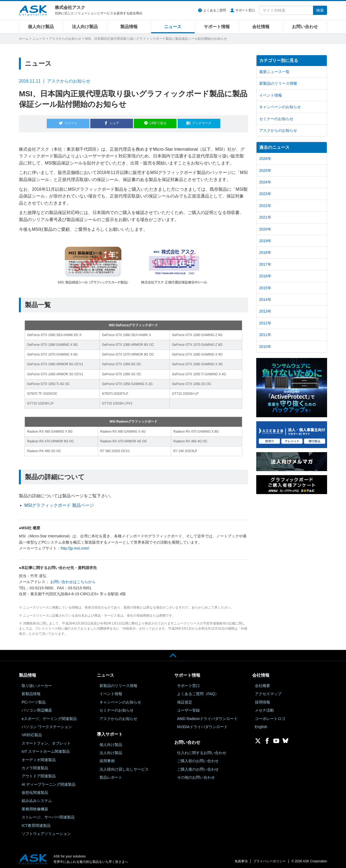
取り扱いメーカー (37, 683)
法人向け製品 (85, 27)
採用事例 (107, 759)
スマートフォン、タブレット (46, 741)
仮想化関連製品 (35, 790)
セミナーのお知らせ (276, 119)
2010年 (265, 347)
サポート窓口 (245, 10)
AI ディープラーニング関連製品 (49, 782)
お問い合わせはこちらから (73, 580)
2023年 (265, 194)
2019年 (265, 241)
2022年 (265, 206)
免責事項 (241, 859)
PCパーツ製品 (34, 700)
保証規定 (185, 700)
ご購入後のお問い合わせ (198, 767)
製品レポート (111, 775)
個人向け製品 (41, 27)
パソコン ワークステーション (47, 724)
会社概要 (262, 683)
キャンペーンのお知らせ (280, 107)
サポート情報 (217, 27)
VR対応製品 (32, 733)
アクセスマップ (268, 692)
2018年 (265, 252)
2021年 (265, 217)
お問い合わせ (305, 27)
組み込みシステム (37, 798)
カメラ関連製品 (35, 765)
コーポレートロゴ (270, 716)
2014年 (265, 300)
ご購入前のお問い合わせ (198, 759)
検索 (320, 10)
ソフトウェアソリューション (46, 831)
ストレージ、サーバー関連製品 (48, 815)
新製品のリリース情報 (278, 83)
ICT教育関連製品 (36, 823)
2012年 (265, 323)
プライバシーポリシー (270, 859)
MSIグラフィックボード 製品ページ (59, 503)
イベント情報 (271, 95)
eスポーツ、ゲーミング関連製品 (49, 716)
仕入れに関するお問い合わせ (202, 750)
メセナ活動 (264, 708)
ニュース (173, 27)
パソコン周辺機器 (37, 708)
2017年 (265, 264)
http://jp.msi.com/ (75, 546)
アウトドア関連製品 (39, 774)
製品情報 (129, 27)
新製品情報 (31, 692)
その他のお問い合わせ (196, 775)
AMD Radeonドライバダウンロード (207, 716)
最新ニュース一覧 (274, 72)
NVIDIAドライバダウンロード (202, 724)
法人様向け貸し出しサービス (124, 767)
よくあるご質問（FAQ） (198, 692)
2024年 (265, 182)
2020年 (265, 229)
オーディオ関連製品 (39, 757)
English (261, 724)
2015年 (265, 288)
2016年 (265, 276)
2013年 (265, 311)
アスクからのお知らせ (65, 39)
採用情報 (262, 700)
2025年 (265, 170)
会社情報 (261, 27)
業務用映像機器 (35, 807)
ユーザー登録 (188, 708)
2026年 (265, 159)
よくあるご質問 (215, 10)
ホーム (24, 39)
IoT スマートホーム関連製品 (46, 749)
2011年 (265, 335)
